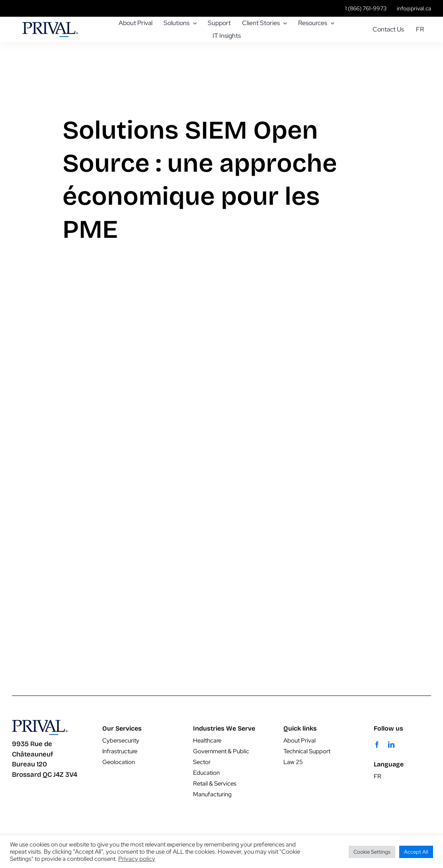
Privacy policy (137, 859)
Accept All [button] (416, 852)
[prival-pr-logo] (50, 26)
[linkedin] (391, 745)
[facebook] (377, 745)
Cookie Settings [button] (372, 852)
